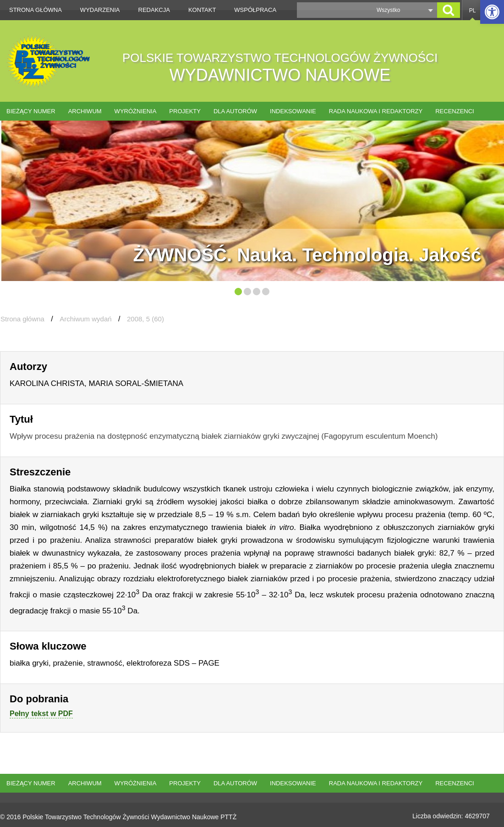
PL (473, 11)
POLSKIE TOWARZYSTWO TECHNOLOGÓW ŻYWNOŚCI (280, 68)
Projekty (185, 111)
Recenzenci (455, 111)
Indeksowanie (293, 111)
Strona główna (36, 10)
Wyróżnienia (136, 111)
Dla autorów (235, 111)
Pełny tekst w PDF (41, 714)
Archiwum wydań (85, 319)
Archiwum (85, 111)
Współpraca (255, 10)
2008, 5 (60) (145, 319)
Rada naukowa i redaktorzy (376, 111)
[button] (492, 12)
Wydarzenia (100, 10)
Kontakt (202, 10)
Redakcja (154, 10)
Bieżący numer (31, 111)
